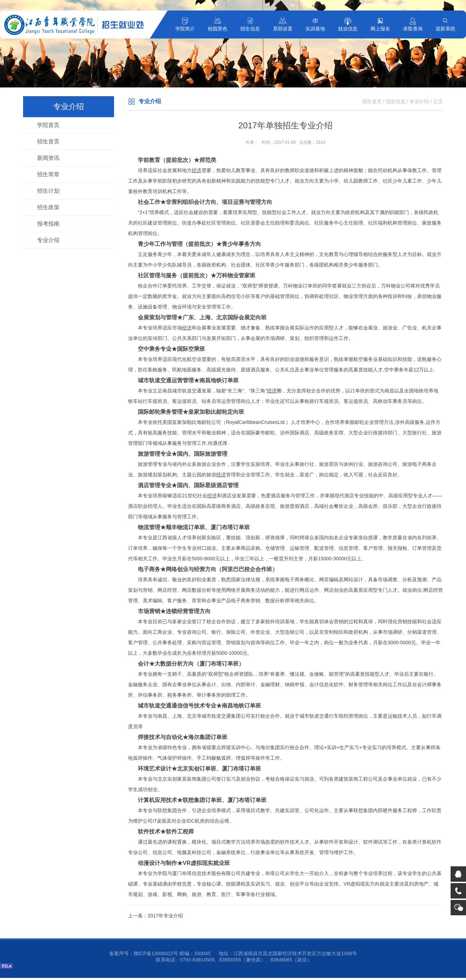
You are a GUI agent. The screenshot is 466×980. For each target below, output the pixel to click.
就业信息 (348, 29)
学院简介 (185, 29)
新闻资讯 (48, 158)
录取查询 (413, 29)
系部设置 (283, 29)
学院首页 (48, 125)
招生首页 (48, 141)
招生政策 (48, 207)
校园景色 (218, 29)
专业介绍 (48, 240)
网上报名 (380, 29)
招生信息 (250, 29)
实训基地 (315, 29)
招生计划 (48, 191)
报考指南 (48, 224)
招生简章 (48, 174)
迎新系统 (445, 29)
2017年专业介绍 (165, 916)
